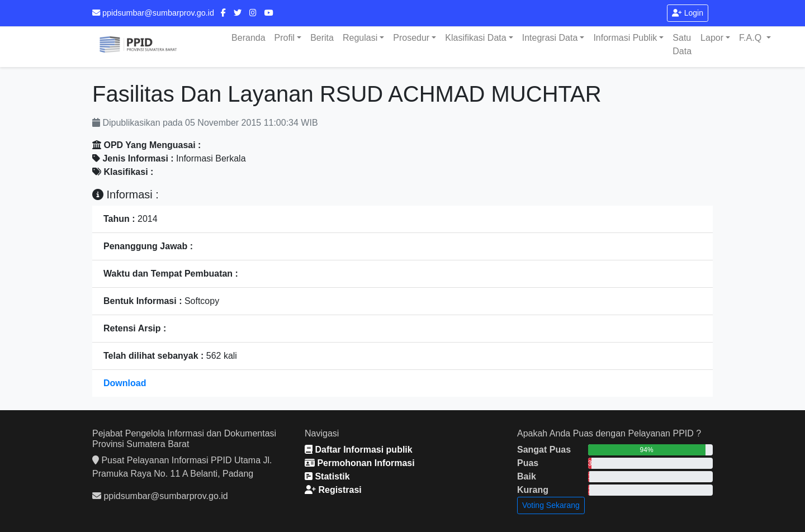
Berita (322, 38)
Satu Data (682, 44)
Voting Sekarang (551, 505)
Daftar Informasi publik (359, 450)
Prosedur (411, 38)
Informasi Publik (625, 38)
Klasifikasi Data (475, 38)
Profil (285, 38)
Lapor (712, 38)
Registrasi (333, 490)
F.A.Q (751, 38)
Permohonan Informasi (360, 463)
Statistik (327, 476)
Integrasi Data (550, 38)
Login (688, 13)
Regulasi (360, 38)
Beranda (248, 38)
